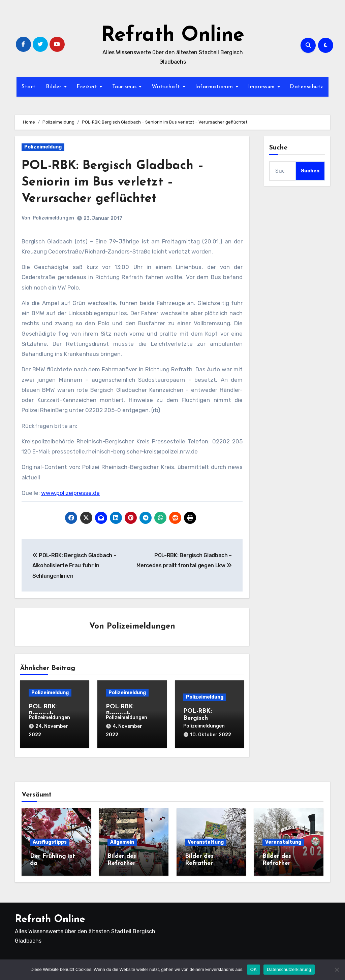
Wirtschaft (167, 87)
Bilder (55, 87)
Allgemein (122, 841)
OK (254, 969)
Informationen (215, 87)
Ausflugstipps (50, 841)
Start (29, 87)
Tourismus (125, 87)
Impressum (262, 87)
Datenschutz (307, 87)
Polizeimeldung (43, 147)
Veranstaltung (206, 841)
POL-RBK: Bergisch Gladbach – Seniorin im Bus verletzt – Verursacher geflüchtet (116, 182)
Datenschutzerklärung (289, 969)
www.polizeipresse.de (70, 493)
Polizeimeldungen (53, 218)
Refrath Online (173, 36)
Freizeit (88, 87)
